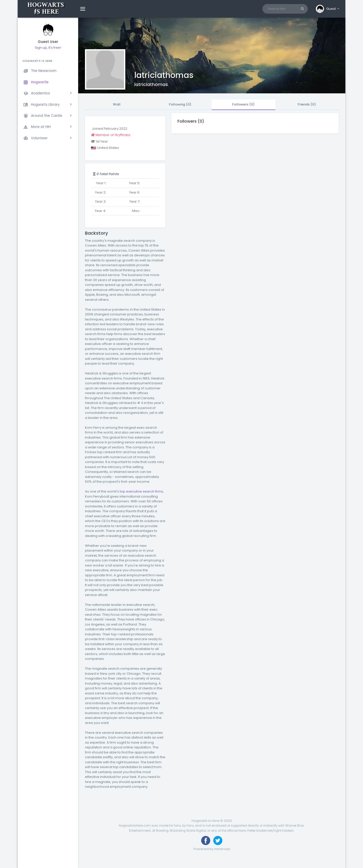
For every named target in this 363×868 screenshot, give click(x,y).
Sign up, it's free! (48, 48)
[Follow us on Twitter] (218, 840)
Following (180, 104)
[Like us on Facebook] (206, 840)
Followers (243, 104)
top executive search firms (141, 491)
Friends (307, 104)
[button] (328, 9)
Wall (117, 104)
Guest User (48, 42)
